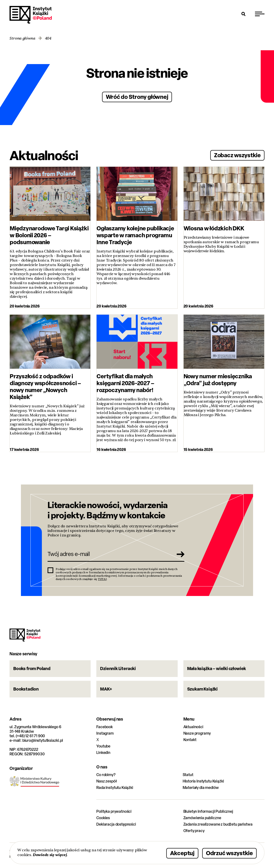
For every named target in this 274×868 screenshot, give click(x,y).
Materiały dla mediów (201, 788)
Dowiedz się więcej (50, 855)
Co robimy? (106, 775)
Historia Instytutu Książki (203, 781)
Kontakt (190, 740)
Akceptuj (182, 853)
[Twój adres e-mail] (109, 554)
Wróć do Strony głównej (137, 97)
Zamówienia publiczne (202, 818)
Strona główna (22, 38)
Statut (188, 775)
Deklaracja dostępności (116, 824)
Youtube (103, 746)
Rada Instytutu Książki (115, 788)
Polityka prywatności (114, 811)
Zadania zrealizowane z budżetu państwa (218, 824)
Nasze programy (197, 733)
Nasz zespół (106, 781)
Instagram (105, 733)
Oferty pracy (194, 831)
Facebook (105, 727)
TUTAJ (102, 579)
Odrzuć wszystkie (229, 853)
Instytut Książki (31, 15)
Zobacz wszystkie (237, 155)
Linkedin (103, 753)
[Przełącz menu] (260, 14)
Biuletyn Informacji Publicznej (208, 811)
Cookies (103, 818)
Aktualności (193, 727)
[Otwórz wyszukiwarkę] (244, 14)
